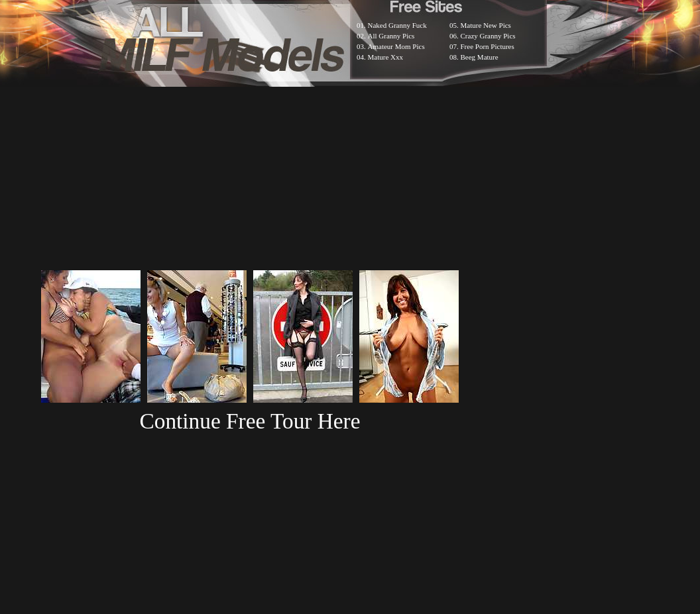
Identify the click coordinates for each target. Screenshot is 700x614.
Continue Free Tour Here (250, 421)
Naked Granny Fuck (397, 25)
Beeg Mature (480, 57)
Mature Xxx (385, 57)
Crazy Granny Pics (488, 36)
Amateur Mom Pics (396, 46)
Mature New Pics (486, 25)
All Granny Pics (391, 36)
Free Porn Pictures (488, 46)
